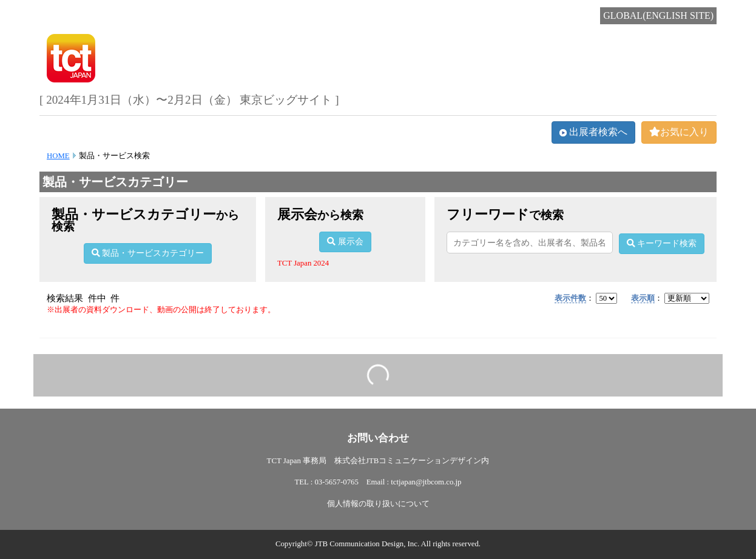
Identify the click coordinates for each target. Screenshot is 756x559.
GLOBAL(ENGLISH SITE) (658, 15)
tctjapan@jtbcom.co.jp (426, 482)
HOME (58, 156)
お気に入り (679, 132)
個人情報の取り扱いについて (378, 504)
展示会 (345, 242)
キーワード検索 (662, 243)
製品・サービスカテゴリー (148, 253)
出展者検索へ (593, 132)
